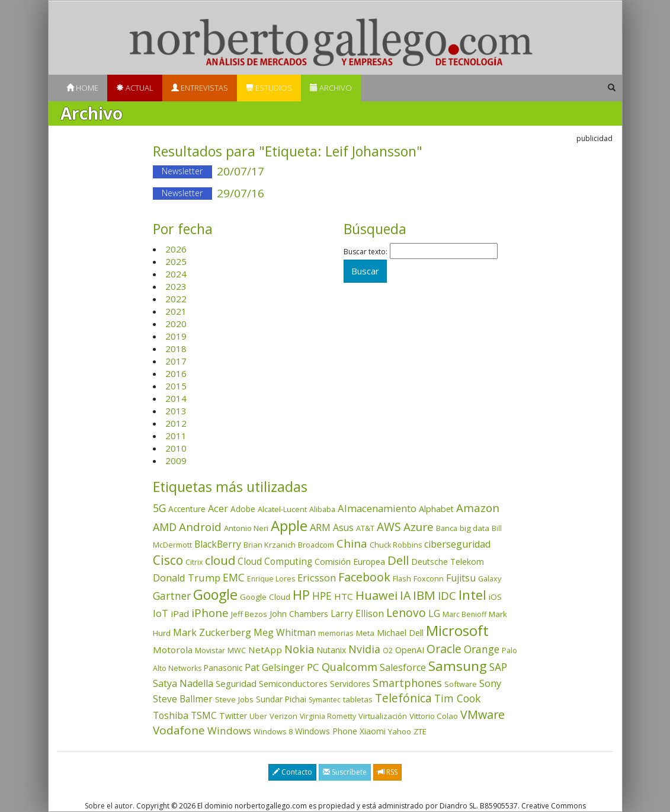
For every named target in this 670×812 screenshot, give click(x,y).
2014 (176, 398)
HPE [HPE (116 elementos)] (322, 596)
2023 (176, 286)
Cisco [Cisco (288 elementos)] (168, 560)
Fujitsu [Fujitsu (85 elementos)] (461, 578)
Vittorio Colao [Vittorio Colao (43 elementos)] (434, 716)
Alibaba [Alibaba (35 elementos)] (322, 509)
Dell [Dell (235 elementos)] (398, 560)
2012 (176, 423)
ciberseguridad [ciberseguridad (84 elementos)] (457, 544)
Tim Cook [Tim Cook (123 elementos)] (457, 698)
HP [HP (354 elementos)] (301, 595)
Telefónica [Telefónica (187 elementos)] (403, 698)
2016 (176, 373)
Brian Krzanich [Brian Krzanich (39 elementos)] (270, 545)
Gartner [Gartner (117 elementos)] (172, 596)
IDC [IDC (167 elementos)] (447, 596)
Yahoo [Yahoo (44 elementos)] (400, 731)
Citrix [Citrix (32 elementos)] (194, 562)
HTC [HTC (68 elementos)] (344, 596)
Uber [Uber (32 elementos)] (258, 716)
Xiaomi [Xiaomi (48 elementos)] (373, 731)
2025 (176, 261)
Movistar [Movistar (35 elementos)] (210, 650)
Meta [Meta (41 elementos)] (365, 633)
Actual (135, 88)
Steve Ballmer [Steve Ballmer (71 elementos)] (183, 699)
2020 (176, 324)
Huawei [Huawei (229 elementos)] (376, 595)
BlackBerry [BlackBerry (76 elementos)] (218, 544)
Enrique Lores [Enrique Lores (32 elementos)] (271, 579)
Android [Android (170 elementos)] (200, 527)
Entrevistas (200, 88)
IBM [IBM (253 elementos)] (424, 595)
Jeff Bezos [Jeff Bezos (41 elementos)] (249, 614)
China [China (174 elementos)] (352, 544)
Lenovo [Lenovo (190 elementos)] (406, 613)
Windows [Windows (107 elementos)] (229, 731)
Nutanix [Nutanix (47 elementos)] (331, 650)
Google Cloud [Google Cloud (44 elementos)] (265, 597)
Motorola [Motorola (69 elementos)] (173, 650)
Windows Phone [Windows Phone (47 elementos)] (326, 731)
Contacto (292, 772)
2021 (176, 311)
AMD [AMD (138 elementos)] (165, 527)
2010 (176, 448)
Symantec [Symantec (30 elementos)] (325, 700)
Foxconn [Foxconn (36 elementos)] (429, 578)
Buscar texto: (366, 252)
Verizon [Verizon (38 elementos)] (283, 716)
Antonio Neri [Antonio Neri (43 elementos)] (246, 528)
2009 (176, 461)
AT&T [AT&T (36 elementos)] (365, 528)
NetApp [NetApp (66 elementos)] (265, 650)
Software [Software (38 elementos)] (461, 684)
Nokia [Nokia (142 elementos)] (299, 649)
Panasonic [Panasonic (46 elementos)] (223, 668)
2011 (176, 436)
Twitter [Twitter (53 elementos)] (233, 716)
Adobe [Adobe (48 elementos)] (243, 509)
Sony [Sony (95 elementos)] (490, 683)
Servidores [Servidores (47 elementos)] (350, 684)
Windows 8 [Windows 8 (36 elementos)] (273, 731)
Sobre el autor (109, 806)
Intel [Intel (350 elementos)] (472, 595)
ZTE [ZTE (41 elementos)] (420, 731)
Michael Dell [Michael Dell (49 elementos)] (400, 633)
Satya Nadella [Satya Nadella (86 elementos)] (183, 683)
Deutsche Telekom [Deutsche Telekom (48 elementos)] (448, 562)
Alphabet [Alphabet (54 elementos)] (436, 509)
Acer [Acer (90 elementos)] (218, 509)
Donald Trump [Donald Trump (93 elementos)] (187, 578)
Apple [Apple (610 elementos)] (289, 525)
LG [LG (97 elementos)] (434, 613)
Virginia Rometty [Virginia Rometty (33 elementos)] (328, 716)
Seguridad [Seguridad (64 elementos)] (236, 683)
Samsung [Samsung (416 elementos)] (458, 666)
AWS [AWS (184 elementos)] (389, 527)
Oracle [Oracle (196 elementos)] (444, 649)
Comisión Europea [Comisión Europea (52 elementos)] (350, 562)
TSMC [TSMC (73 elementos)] (204, 715)
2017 (176, 361)
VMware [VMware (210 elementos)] (483, 715)
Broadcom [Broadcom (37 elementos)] (316, 545)
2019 (176, 336)
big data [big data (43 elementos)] (475, 528)
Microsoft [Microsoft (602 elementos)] (457, 630)
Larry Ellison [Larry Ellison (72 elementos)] (357, 614)
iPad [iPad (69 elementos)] (180, 613)
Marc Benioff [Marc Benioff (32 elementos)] (464, 614)
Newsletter (182, 171)
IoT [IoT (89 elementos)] (161, 613)
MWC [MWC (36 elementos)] (237, 650)
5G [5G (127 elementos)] (159, 508)
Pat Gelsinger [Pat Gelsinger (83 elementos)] (275, 667)
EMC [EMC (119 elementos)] (234, 577)
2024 (176, 274)
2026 (176, 249)
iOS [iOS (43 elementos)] (495, 597)
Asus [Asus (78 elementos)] (343, 528)
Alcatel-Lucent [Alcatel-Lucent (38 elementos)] (282, 509)
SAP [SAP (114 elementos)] (498, 667)
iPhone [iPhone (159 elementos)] (210, 613)
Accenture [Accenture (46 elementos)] (187, 509)
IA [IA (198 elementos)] (405, 595)
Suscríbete (345, 772)
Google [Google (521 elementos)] (215, 594)
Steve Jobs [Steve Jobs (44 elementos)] (234, 699)
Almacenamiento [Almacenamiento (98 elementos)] (377, 508)
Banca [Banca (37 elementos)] (447, 528)
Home (82, 88)
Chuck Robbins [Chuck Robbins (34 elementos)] (396, 545)
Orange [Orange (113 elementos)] (482, 649)
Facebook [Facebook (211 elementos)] (364, 577)
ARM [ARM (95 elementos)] (320, 527)
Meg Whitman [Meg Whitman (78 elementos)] (285, 632)
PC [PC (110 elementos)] (313, 667)
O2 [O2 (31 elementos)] (388, 650)
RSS (387, 772)
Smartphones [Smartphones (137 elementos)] (407, 683)
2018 (176, 349)
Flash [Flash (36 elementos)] (402, 578)
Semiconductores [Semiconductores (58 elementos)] (293, 683)
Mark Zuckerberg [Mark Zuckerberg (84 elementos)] (212, 632)
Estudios (269, 88)
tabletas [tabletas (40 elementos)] (358, 699)
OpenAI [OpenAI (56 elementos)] (410, 650)
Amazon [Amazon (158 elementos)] (478, 508)
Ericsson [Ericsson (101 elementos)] (317, 578)
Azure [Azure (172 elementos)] (419, 527)
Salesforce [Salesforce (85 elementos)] (403, 667)
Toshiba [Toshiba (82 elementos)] (171, 715)
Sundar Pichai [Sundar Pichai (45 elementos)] (281, 699)
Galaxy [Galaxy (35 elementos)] (490, 578)
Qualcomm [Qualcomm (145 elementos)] (350, 667)
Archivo (331, 88)
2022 (176, 299)
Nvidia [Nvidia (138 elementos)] (364, 649)
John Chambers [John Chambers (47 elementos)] (299, 614)
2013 (176, 411)
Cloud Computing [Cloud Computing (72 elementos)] (275, 562)
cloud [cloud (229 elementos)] (220, 560)
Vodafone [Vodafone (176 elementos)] (179, 730)
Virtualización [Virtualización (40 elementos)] (383, 716)
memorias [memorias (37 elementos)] (336, 633)
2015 (176, 386)
